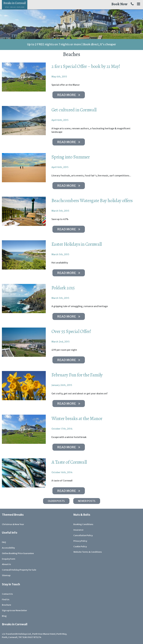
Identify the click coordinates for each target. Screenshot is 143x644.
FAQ (4, 542)
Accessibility (8, 548)
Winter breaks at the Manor (77, 418)
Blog (4, 616)
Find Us (6, 600)
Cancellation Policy (83, 535)
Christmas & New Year (13, 524)
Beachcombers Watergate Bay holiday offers (92, 200)
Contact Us (7, 594)
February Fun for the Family (77, 375)
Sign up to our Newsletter (14, 610)
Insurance (78, 530)
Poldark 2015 (63, 288)
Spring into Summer (71, 157)
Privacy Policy (80, 541)
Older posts (56, 501)
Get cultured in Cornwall (74, 110)
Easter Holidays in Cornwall (77, 244)
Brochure (7, 605)
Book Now (119, 4)
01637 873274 (34, 637)
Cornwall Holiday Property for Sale (19, 570)
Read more (69, 95)
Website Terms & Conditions (88, 552)
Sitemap (6, 575)
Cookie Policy (80, 547)
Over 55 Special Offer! (71, 331)
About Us (6, 564)
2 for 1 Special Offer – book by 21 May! (86, 66)
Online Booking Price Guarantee (18, 553)
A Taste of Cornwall (69, 462)
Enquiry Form (9, 559)
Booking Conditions (83, 524)
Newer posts (87, 501)
